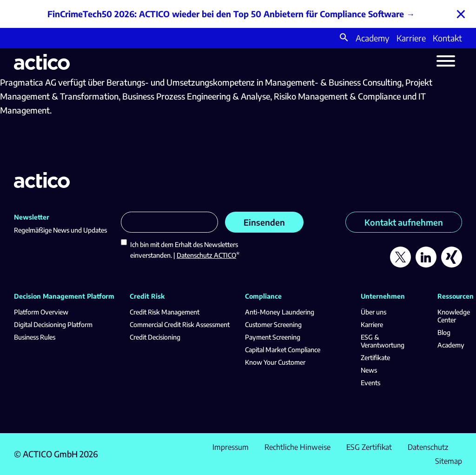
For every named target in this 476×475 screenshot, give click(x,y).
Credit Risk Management (165, 312)
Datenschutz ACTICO (206, 255)
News (369, 370)
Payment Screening (273, 337)
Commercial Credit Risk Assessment (180, 324)
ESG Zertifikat (369, 447)
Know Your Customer (275, 362)
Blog (444, 332)
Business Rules (35, 337)
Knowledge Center (454, 316)
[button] (344, 38)
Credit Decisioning (155, 337)
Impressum (231, 447)
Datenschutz (428, 447)
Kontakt (447, 38)
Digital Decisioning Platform (53, 324)
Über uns (374, 312)
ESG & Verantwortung (383, 341)
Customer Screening (273, 324)
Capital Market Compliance (283, 350)
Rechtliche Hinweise (297, 447)
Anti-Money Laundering (280, 312)
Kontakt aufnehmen (404, 222)
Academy (373, 38)
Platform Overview (41, 312)
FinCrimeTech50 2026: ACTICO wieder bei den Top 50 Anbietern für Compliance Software (226, 14)
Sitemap (449, 461)
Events (370, 383)
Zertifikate (375, 358)
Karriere (411, 38)
